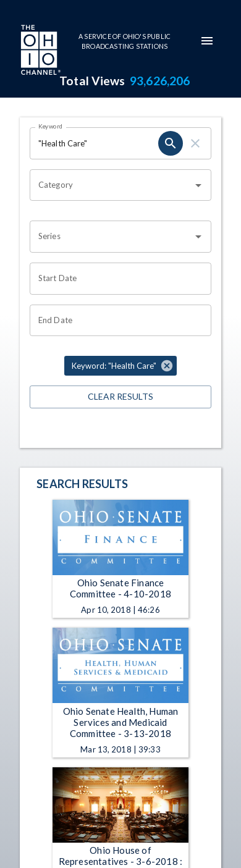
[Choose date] (116, 279)
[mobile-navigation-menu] (207, 41)
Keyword (51, 126)
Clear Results (120, 397)
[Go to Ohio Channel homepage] (40, 51)
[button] (120, 366)
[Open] (198, 185)
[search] (171, 143)
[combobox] (111, 185)
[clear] (195, 143)
